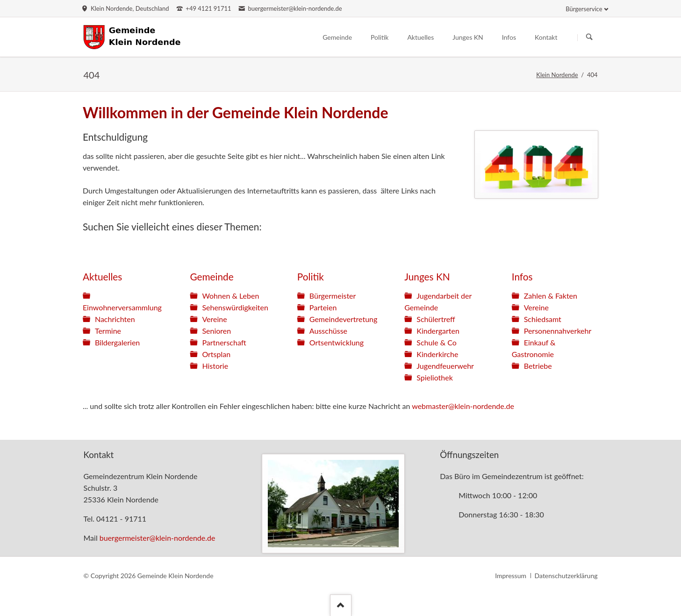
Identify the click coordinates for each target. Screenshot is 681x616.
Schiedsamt (543, 319)
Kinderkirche (437, 354)
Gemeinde (211, 276)
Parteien (323, 307)
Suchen (589, 37)
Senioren (216, 331)
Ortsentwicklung (337, 342)
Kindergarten (438, 331)
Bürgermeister (333, 296)
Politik (311, 276)
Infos (522, 276)
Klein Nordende (557, 75)
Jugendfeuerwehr (445, 366)
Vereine (214, 319)
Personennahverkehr (558, 331)
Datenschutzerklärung (566, 576)
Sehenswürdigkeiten (235, 307)
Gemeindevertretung (343, 319)
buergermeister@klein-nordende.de (158, 538)
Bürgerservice (584, 9)
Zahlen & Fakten (551, 296)
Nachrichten (115, 319)
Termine (108, 331)
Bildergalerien (117, 342)
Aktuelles (102, 276)
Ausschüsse (328, 331)
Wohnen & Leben (230, 296)
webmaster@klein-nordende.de (463, 406)
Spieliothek (435, 377)
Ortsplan (216, 354)
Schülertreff (436, 319)
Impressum (511, 576)
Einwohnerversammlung (122, 307)
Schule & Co (437, 342)
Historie (215, 366)
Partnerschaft (224, 342)
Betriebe (538, 366)
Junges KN (427, 276)
